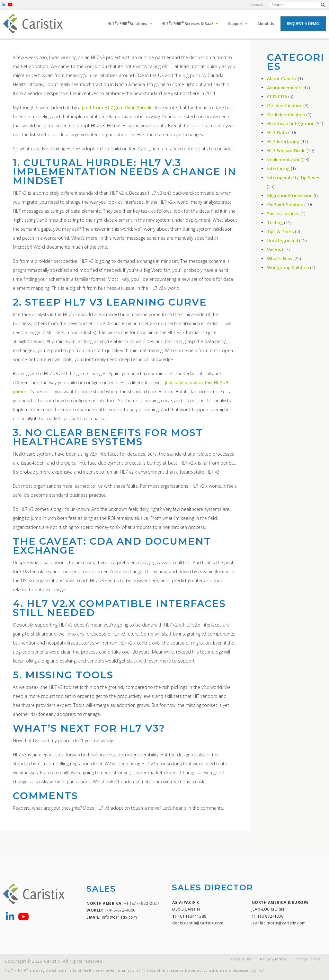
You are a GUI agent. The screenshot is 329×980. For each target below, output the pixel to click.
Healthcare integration (291, 124)
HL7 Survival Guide (286, 151)
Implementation (284, 160)
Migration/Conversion (290, 196)
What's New (280, 258)
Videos (274, 249)
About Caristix (282, 79)
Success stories (283, 214)
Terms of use (240, 959)
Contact (257, 5)
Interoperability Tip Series (294, 178)
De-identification (285, 106)
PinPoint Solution (285, 205)
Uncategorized (283, 241)
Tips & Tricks (280, 232)
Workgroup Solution (288, 267)
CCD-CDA (277, 97)
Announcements (284, 88)
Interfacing (278, 169)
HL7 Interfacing (283, 142)
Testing (275, 223)
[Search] (323, 5)
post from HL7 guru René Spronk (117, 107)
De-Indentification (286, 115)
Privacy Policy (273, 959)
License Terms (307, 959)
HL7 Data (277, 133)
